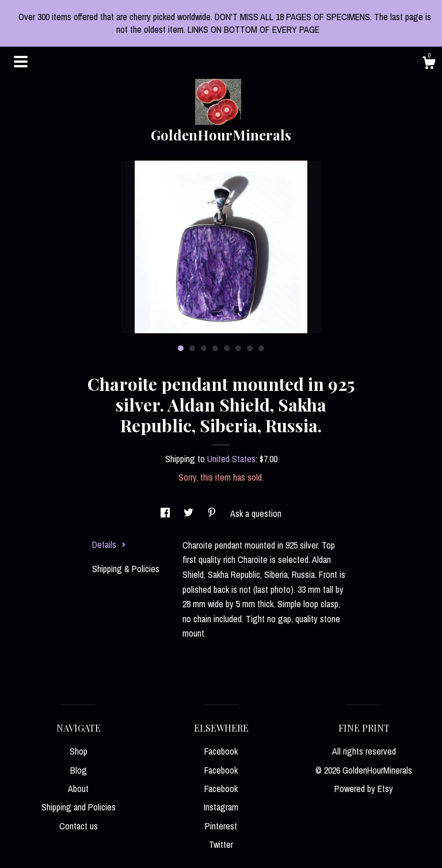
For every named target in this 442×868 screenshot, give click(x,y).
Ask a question (256, 513)
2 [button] (192, 348)
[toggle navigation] (21, 62)
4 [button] (215, 348)
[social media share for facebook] (166, 513)
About (78, 789)
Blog (79, 770)
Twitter (221, 844)
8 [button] (261, 348)
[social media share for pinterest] (213, 513)
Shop (79, 751)
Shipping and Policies (79, 807)
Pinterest (221, 826)
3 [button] (204, 348)
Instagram (221, 807)
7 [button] (250, 348)
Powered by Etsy (364, 789)
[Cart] (429, 64)
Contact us (79, 826)
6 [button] (238, 348)
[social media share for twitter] (190, 513)
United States (231, 459)
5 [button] (227, 348)
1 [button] (181, 348)
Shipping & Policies (126, 569)
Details (109, 545)
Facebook (221, 751)
